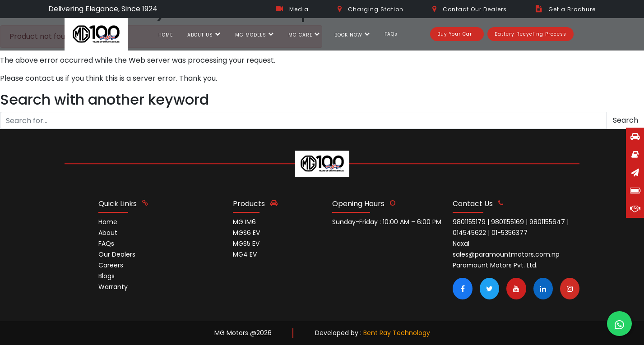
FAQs (391, 34)
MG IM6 (244, 222)
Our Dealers (117, 254)
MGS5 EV (246, 244)
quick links (123, 204)
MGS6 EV (246, 233)
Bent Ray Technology (397, 333)
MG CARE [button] (304, 35)
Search (625, 120)
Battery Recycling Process (530, 34)
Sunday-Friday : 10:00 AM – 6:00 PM (387, 222)
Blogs (107, 276)
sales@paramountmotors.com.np (506, 254)
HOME (166, 35)
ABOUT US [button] (204, 35)
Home (108, 222)
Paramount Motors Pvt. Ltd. (495, 265)
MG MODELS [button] (255, 35)
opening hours (364, 204)
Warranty (113, 287)
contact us (478, 204)
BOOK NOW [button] (352, 35)
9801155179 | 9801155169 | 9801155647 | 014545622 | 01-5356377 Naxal (511, 233)
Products (255, 204)
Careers (111, 265)
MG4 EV (245, 254)
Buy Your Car (455, 34)
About (108, 233)
